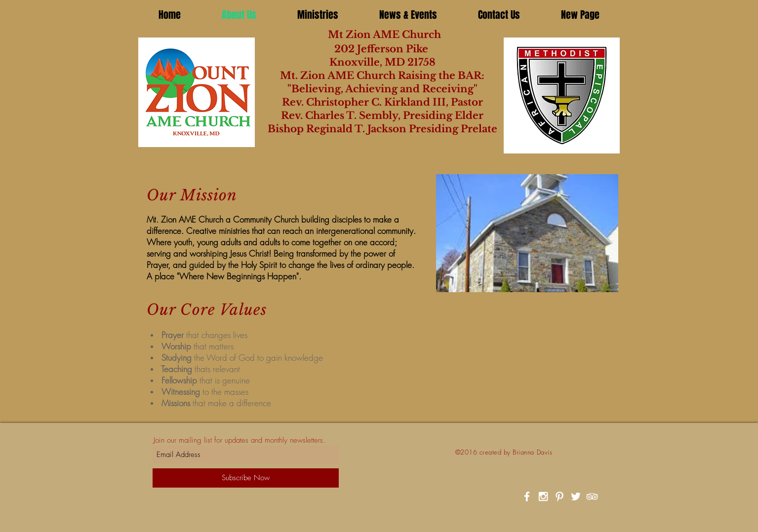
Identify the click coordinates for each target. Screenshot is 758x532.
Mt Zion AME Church (376, 35)
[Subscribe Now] (246, 478)
